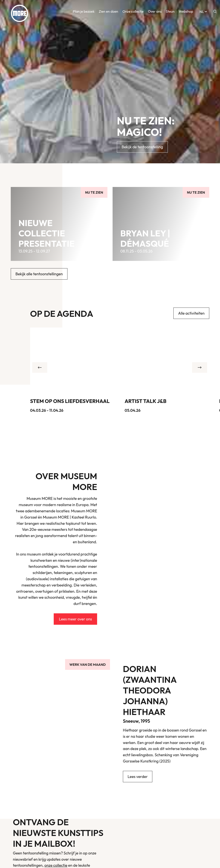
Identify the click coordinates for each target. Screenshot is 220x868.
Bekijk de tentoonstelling (142, 147)
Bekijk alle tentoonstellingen (39, 274)
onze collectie (56, 865)
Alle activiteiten (191, 313)
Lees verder (138, 777)
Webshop (186, 13)
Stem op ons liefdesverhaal (70, 401)
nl (204, 13)
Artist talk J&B (146, 401)
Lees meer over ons (75, 619)
